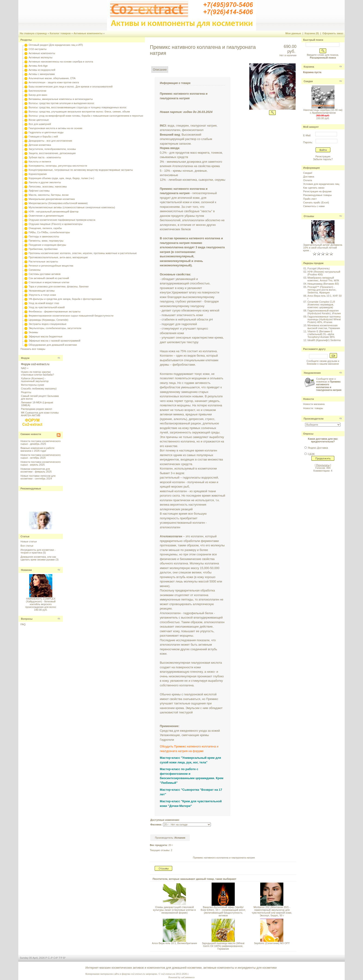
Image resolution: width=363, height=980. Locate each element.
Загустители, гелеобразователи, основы (52, 149)
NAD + (25, 368)
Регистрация (323, 156)
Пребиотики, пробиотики (43, 249)
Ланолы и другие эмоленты (45, 182)
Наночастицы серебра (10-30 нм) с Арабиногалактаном (323, 111)
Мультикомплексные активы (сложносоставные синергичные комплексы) (72, 207)
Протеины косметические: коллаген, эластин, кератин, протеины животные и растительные (83, 253)
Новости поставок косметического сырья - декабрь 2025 (40, 442)
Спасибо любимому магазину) (39, 389)
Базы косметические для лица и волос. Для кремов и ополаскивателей (70, 87)
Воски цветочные (39, 120)
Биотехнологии (37, 91)
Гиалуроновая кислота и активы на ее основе (55, 128)
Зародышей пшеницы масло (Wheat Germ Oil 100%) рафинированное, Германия (223, 946)
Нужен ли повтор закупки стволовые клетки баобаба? (37, 373)
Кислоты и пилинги (40, 162)
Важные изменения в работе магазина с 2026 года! (37, 449)
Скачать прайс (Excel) (316, 202)
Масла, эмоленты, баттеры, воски (49, 195)
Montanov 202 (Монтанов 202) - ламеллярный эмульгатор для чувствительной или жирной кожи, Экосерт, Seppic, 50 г (272, 911)
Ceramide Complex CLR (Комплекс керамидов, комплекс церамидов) (321, 305)
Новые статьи (28, 541)
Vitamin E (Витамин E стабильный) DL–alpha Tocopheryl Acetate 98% (321, 334)
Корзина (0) (312, 33)
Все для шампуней (40, 124)
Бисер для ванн (38, 95)
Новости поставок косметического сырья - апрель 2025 (40, 463)
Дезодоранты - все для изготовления (50, 141)
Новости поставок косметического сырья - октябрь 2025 (40, 456)
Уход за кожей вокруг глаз (44, 303)
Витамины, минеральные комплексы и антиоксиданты (61, 99)
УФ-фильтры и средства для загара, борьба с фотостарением (65, 299)
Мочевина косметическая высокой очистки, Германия (324, 327)
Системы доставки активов (44, 274)
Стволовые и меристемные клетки (49, 282)
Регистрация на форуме (318, 191)
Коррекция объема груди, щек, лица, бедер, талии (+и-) (61, 178)
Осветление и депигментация (46, 216)
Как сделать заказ (314, 188)
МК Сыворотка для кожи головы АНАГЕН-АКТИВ (40, 414)
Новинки (26, 570)
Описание (160, 70)
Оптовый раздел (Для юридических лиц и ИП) (56, 45)
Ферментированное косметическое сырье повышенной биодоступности (71, 316)
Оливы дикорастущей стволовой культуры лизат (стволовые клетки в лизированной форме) (174, 910)
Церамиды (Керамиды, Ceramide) (48, 320)
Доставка (309, 177)
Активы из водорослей (42, 70)
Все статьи (27, 546)
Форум (25, 358)
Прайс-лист (310, 199)
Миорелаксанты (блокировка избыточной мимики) (58, 203)
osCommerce (188, 977)
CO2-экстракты (37, 49)
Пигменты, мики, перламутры (46, 241)
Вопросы (27, 619)
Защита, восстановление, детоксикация (52, 153)
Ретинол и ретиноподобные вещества (51, 266)
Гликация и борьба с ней (43, 137)
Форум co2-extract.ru (35, 364)
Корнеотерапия (38, 174)
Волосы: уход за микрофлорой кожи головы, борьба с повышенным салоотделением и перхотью (86, 116)
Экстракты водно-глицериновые (47, 324)
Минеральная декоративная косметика (52, 199)
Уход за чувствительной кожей (47, 307)
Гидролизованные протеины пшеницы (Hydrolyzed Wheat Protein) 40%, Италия (324, 319)
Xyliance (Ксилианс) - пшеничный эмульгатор (35, 380)
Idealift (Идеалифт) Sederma (324, 340)
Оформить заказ (333, 33)
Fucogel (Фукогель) (319, 268)
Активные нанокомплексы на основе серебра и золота (61, 62)
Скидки (308, 81)
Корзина (309, 67)
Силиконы (34, 270)
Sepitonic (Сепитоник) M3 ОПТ (272, 943)
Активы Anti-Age (38, 66)
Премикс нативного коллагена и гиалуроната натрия (224, 858)
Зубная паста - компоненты (45, 157)
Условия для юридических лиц (321, 184)
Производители (314, 419)
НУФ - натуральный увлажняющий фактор (53, 212)
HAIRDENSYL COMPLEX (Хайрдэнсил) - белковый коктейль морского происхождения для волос (41, 603)
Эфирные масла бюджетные (45, 336)
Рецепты (26, 392)
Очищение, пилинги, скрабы (45, 228)
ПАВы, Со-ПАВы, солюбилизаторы (49, 232)
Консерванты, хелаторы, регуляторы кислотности (58, 166)
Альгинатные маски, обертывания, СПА (52, 78)
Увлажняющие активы (42, 291)
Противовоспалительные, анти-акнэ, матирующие (58, 257)
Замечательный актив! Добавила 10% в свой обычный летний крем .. (323, 248)
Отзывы (309, 216)
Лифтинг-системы (39, 191)
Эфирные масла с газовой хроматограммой (54, 341)
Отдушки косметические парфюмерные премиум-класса (62, 220)
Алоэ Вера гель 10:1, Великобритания (174, 943)
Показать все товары (33, 349)
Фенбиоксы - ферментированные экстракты (54, 311)
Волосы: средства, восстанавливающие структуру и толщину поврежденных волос (77, 107)
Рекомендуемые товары (318, 195)
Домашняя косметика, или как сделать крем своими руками (38, 558)
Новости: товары (313, 408)
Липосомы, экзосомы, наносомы (48, 187)
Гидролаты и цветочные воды (46, 132)
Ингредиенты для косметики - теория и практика (38, 551)
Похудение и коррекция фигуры (47, 245)
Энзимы (33, 332)
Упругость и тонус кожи (42, 295)
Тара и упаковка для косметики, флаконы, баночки (58, 286)
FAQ (23, 624)
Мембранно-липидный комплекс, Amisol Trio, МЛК (323, 279)
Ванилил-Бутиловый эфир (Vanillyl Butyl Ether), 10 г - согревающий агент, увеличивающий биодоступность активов (223, 911)
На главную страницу (33, 33)
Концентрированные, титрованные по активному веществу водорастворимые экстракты (81, 170)
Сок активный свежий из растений (49, 278)
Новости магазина (314, 404)
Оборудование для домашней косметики (53, 345)
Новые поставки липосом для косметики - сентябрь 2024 (38, 477)
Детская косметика (40, 145)
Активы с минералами (42, 74)
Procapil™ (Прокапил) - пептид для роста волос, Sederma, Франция (322, 290)
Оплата (308, 180)
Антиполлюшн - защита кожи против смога (54, 82)
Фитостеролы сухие (32, 385)
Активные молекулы (40, 57)
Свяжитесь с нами (314, 206)
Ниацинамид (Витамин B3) (323, 284)
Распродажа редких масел (36, 409)
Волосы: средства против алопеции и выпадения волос (61, 103)
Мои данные (293, 33)
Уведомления (312, 373)
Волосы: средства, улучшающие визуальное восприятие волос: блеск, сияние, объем (79, 112)
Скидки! (308, 173)
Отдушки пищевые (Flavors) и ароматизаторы (55, 224)
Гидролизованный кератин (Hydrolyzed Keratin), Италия (324, 312)
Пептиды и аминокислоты (44, 236)
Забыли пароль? (323, 159)
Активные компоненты (88, 33)
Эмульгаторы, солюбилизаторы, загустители (55, 328)
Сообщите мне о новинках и (329, 384)
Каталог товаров (60, 33)
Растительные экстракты (43, 261)
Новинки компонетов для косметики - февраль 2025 (36, 470)
